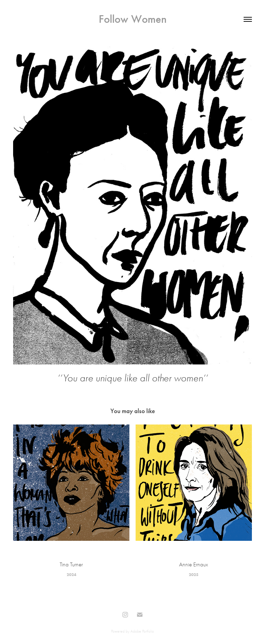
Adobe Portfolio (142, 631)
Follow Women (133, 19)
